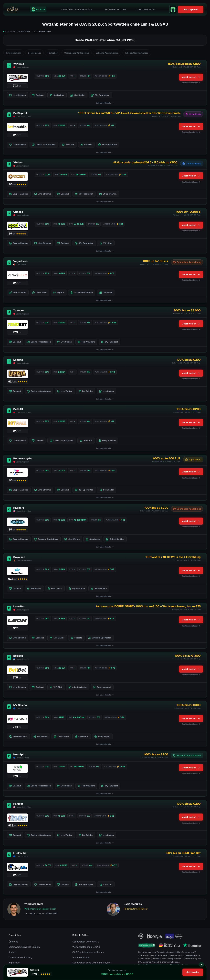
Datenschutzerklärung (20, 957)
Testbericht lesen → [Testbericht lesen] (191, 83)
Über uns (13, 942)
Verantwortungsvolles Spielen (24, 947)
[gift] (173, 10)
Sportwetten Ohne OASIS (77, 10)
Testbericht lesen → (191, 182)
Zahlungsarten (146, 10)
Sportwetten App (115, 10)
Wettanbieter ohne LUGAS (86, 947)
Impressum (14, 963)
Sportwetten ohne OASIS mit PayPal (91, 963)
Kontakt (12, 952)
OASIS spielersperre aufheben (88, 952)
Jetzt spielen (191, 10)
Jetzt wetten (191, 77)
